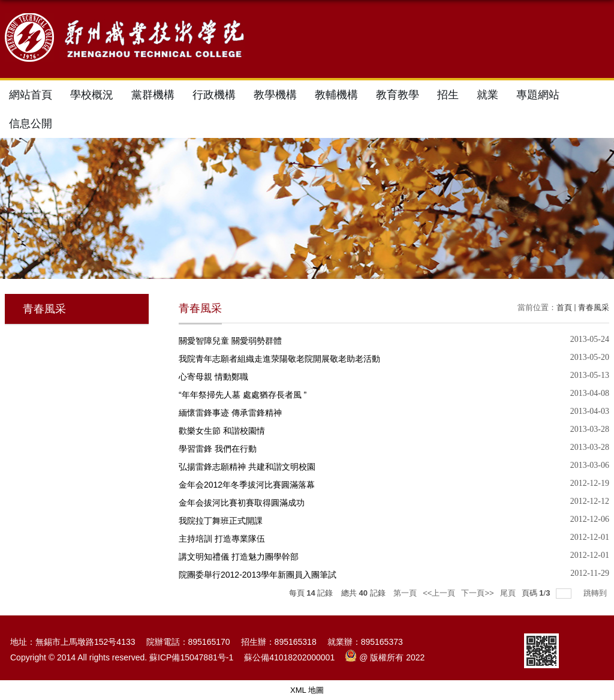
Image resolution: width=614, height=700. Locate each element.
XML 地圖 (307, 690)
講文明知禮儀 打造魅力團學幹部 (239, 557)
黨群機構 (153, 95)
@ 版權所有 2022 (385, 657)
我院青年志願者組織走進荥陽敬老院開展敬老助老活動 (279, 359)
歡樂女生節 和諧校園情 (222, 431)
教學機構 (275, 95)
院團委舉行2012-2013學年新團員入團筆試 (258, 575)
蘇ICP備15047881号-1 (191, 657)
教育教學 (398, 95)
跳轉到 (596, 593)
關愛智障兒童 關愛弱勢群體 (230, 341)
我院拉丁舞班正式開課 (221, 521)
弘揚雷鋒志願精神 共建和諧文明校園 (247, 467)
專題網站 (538, 95)
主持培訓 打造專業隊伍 (222, 539)
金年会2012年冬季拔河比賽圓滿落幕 (247, 485)
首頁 (564, 307)
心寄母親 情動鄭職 (213, 377)
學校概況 (92, 95)
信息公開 (31, 124)
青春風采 (594, 307)
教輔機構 (336, 95)
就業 (487, 95)
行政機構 (214, 95)
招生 (448, 95)
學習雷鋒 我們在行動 (218, 449)
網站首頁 (31, 95)
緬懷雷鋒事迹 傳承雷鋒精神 (230, 413)
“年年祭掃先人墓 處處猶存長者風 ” (243, 395)
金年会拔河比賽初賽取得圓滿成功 (242, 503)
